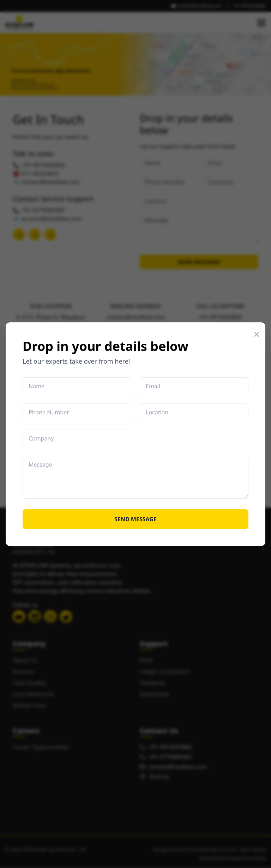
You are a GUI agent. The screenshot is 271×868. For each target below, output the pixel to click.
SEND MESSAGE (135, 519)
